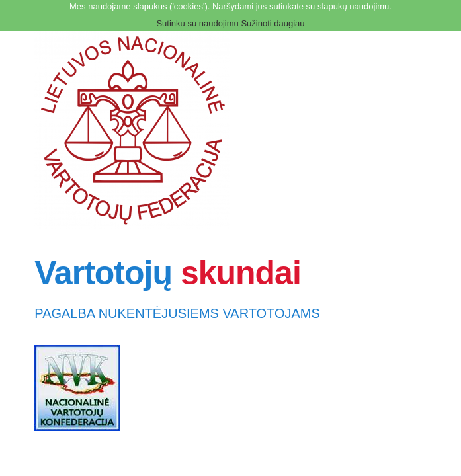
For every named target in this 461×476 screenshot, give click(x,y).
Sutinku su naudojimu (197, 23)
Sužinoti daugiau (272, 23)
